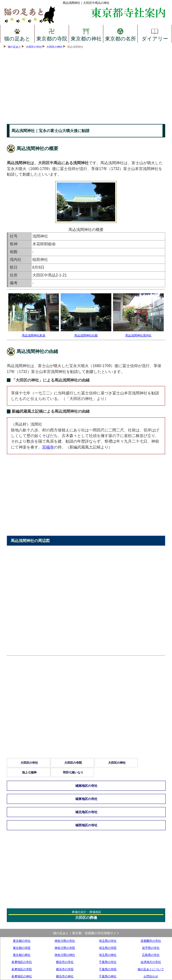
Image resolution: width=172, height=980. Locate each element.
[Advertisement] (86, 87)
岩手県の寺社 (151, 948)
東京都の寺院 (52, 34)
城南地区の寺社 (86, 786)
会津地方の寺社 (151, 962)
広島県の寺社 (151, 955)
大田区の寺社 (34, 47)
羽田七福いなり (73, 772)
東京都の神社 (86, 34)
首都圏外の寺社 (151, 941)
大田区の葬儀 (86, 918)
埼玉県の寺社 (108, 941)
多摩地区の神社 (22, 976)
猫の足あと (17, 34)
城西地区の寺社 (86, 825)
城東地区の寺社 (86, 799)
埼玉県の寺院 (108, 948)
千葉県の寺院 (108, 969)
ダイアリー (155, 34)
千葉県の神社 (108, 976)
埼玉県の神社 (108, 955)
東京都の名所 (120, 34)
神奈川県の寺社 (65, 941)
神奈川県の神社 (65, 955)
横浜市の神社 (65, 976)
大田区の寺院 (73, 763)
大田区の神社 (55, 47)
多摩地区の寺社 (22, 962)
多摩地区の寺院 (22, 969)
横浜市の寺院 (65, 969)
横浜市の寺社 (65, 962)
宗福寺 (48, 447)
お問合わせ (151, 976)
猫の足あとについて (151, 969)
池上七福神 (29, 772)
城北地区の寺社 (86, 812)
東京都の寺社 (22, 941)
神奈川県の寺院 (65, 948)
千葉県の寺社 (108, 962)
